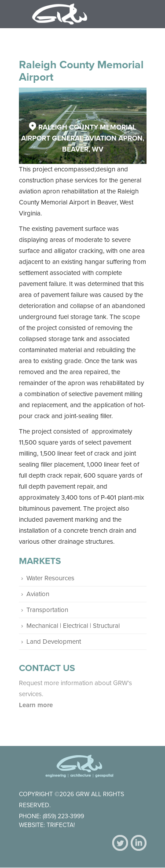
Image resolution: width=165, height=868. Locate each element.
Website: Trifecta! (47, 825)
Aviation (38, 594)
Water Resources (50, 578)
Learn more (37, 705)
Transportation (47, 610)
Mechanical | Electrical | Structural (73, 626)
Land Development (54, 642)
